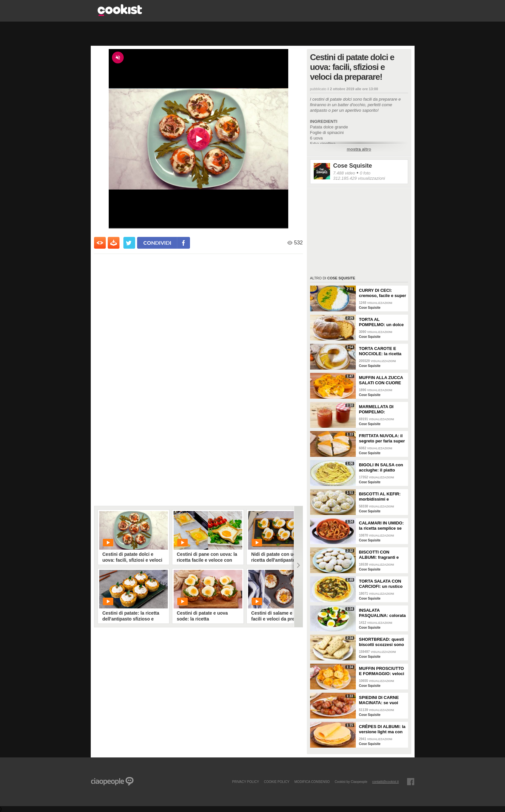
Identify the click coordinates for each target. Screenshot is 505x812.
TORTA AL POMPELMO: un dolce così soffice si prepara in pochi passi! (381, 322)
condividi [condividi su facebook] (157, 243)
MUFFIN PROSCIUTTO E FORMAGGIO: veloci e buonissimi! (382, 671)
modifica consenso (312, 782)
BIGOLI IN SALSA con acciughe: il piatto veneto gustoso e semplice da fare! (381, 468)
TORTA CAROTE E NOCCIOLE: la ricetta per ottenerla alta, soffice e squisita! (380, 351)
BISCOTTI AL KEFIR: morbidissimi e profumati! (380, 497)
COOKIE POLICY (276, 782)
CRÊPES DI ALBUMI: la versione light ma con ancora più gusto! (382, 729)
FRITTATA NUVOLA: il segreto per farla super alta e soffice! (382, 439)
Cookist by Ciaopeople (351, 782)
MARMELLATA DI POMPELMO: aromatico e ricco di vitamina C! (379, 409)
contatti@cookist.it (385, 782)
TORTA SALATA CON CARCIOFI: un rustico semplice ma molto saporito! (381, 584)
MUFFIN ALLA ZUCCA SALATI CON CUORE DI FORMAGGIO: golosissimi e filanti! (381, 380)
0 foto (365, 173)
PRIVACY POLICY (245, 782)
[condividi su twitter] (129, 243)
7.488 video (344, 173)
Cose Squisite (353, 166)
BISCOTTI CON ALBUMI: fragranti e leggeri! (379, 555)
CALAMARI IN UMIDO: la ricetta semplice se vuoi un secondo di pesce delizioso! (381, 526)
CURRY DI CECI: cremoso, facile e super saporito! (383, 293)
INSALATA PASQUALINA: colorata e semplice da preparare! (383, 613)
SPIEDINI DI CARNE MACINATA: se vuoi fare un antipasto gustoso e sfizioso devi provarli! (382, 700)
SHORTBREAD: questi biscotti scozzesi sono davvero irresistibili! (382, 642)
